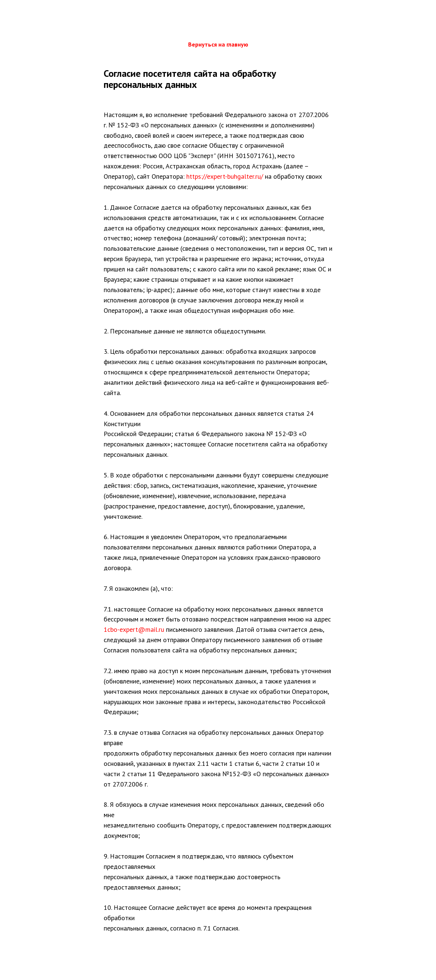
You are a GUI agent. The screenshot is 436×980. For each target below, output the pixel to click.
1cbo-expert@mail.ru (134, 629)
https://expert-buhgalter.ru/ (225, 176)
